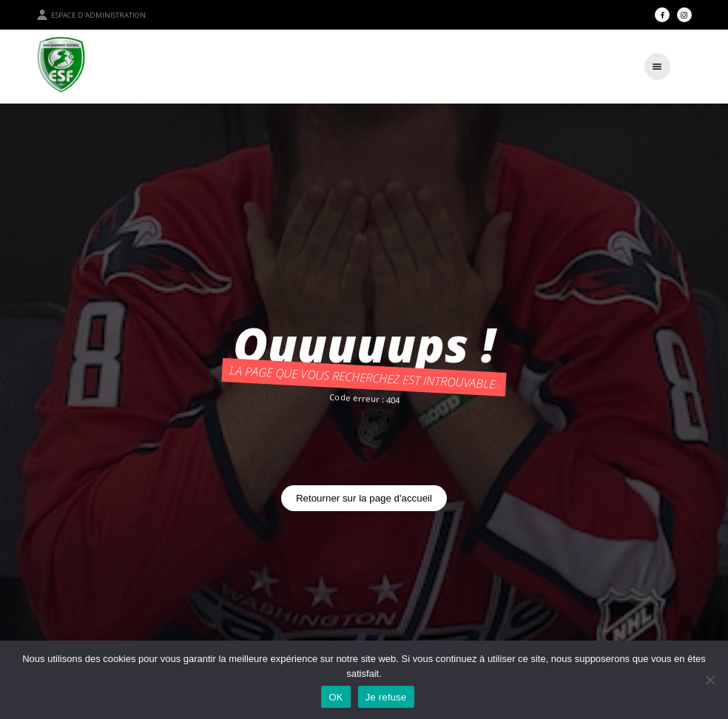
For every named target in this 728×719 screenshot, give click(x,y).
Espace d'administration (91, 15)
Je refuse (386, 697)
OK (336, 697)
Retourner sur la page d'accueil (364, 498)
